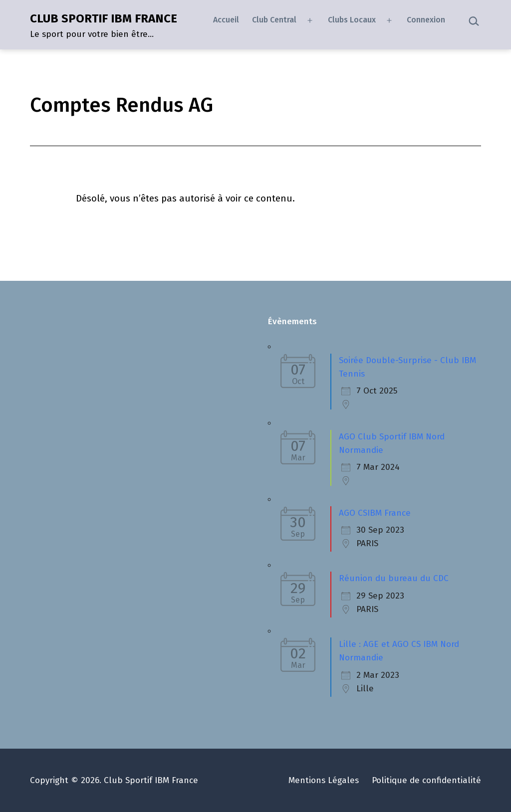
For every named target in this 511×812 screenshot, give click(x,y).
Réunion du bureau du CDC (394, 578)
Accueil (226, 20)
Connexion (426, 20)
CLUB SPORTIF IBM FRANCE (104, 18)
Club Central (274, 20)
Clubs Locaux (352, 20)
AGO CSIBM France (375, 513)
